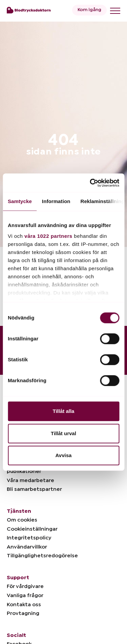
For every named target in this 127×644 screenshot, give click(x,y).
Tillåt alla (64, 411)
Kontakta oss (24, 605)
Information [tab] (56, 201)
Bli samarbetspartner (34, 489)
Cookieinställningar (32, 529)
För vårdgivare (25, 586)
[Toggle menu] (115, 11)
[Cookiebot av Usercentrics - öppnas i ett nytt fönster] (90, 183)
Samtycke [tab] (20, 201)
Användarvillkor (27, 547)
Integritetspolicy (29, 538)
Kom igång (89, 10)
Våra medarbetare (30, 480)
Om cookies (22, 520)
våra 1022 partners (48, 236)
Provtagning (23, 613)
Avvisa (64, 455)
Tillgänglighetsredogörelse (42, 556)
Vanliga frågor (25, 595)
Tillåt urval (63, 433)
